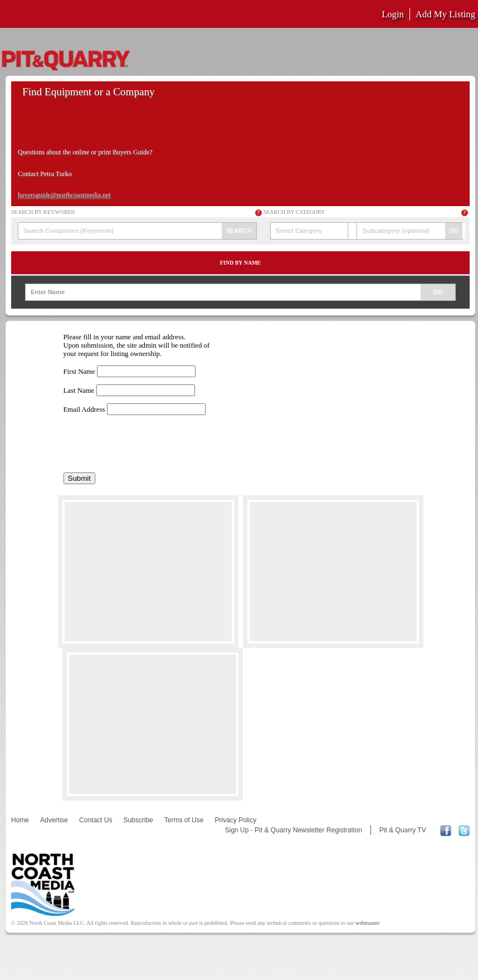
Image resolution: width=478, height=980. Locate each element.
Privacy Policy (235, 820)
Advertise (54, 820)
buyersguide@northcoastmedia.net (64, 195)
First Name (79, 372)
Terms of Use (184, 820)
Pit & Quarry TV (403, 830)
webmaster (367, 923)
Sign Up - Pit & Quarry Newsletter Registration (294, 830)
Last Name (79, 391)
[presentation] (148, 444)
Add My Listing (445, 14)
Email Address (84, 409)
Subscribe (138, 820)
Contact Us (96, 820)
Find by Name (241, 263)
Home (20, 820)
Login (393, 14)
